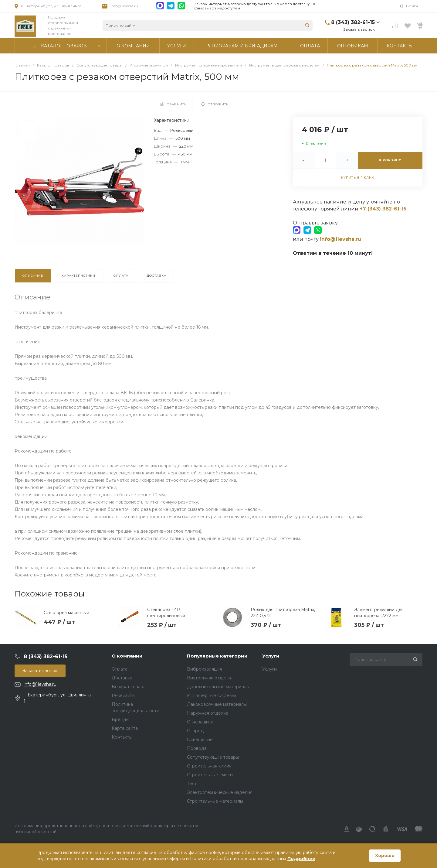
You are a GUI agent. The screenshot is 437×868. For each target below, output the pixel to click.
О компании (127, 656)
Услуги (271, 656)
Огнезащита (200, 722)
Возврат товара (129, 687)
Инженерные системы (211, 695)
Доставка (122, 678)
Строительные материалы (215, 801)
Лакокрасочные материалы (217, 704)
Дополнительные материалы (218, 687)
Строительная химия (209, 766)
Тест (192, 784)
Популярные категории (217, 656)
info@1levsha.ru (124, 6)
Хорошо (385, 856)
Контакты (122, 737)
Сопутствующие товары (213, 757)
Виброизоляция (204, 669)
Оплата (120, 669)
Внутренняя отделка (210, 678)
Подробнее (301, 859)
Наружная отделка (208, 713)
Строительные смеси (210, 775)
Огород (195, 731)
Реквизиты (124, 695)
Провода (197, 748)
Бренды (120, 719)
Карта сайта (125, 728)
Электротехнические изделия (220, 792)
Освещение (200, 740)
